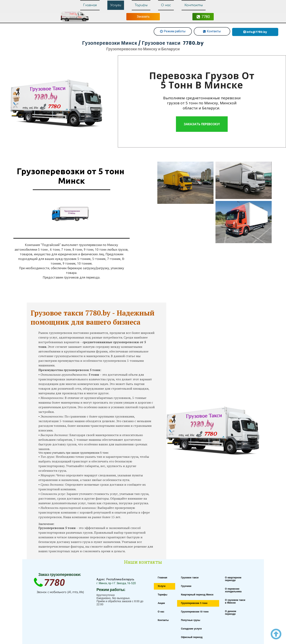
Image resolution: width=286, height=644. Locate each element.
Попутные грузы (191, 620)
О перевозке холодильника (233, 590)
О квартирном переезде (233, 579)
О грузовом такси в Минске (235, 602)
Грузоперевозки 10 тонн (195, 612)
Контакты (194, 5)
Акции (161, 603)
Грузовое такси (190, 578)
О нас (166, 5)
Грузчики (186, 586)
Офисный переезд (192, 637)
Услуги (116, 5)
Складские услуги (191, 629)
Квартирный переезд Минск (197, 595)
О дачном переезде (231, 613)
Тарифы (141, 5)
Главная (90, 5)
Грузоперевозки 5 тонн (194, 603)
